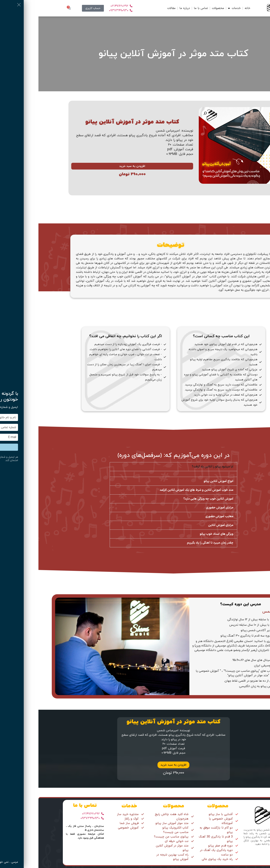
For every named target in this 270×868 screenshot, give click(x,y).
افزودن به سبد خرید (94, 166)
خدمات (196, 8)
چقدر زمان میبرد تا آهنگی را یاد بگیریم (172, 543)
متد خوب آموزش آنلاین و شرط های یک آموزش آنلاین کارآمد (158, 490)
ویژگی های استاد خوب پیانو (178, 534)
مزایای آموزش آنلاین (182, 525)
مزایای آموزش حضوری (181, 508)
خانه (209, 8)
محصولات (180, 8)
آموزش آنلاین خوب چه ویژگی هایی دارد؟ (170, 499)
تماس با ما (162, 8)
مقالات (133, 8)
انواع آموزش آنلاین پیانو (180, 481)
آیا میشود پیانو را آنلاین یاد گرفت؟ (174, 467)
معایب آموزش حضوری (181, 516)
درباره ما (146, 8)
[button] (167, 113)
